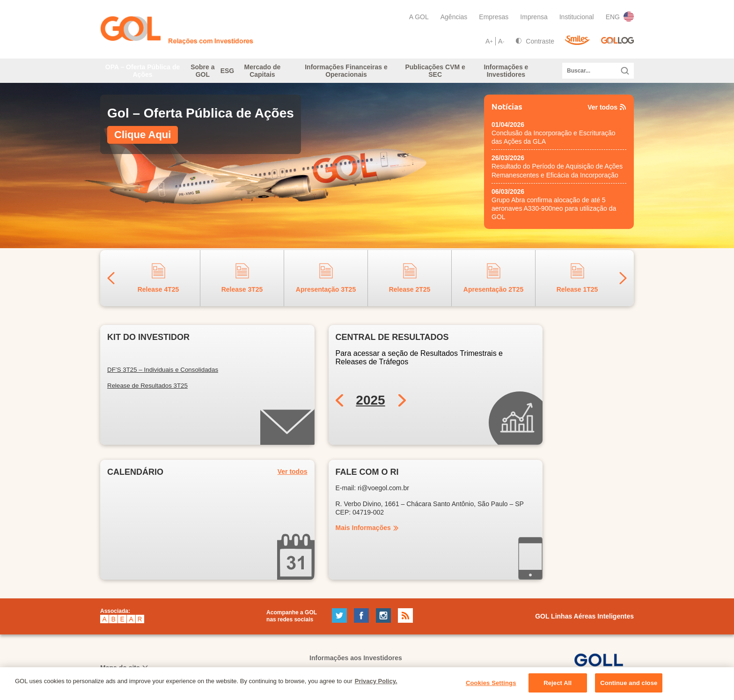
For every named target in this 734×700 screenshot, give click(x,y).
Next (623, 284)
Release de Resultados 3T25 (147, 391)
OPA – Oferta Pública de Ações (137, 74)
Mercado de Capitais (292, 74)
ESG (242, 74)
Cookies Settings (491, 688)
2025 (370, 406)
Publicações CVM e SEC (442, 74)
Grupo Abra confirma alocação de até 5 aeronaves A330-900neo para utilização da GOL (554, 214)
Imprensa (534, 17)
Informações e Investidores (509, 74)
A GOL (419, 17)
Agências (454, 17)
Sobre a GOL (198, 74)
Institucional (577, 17)
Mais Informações (363, 533)
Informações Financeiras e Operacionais (365, 74)
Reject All (558, 688)
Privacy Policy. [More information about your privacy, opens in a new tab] (376, 686)
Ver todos (607, 113)
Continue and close (629, 688)
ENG (620, 17)
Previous (111, 284)
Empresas (494, 17)
